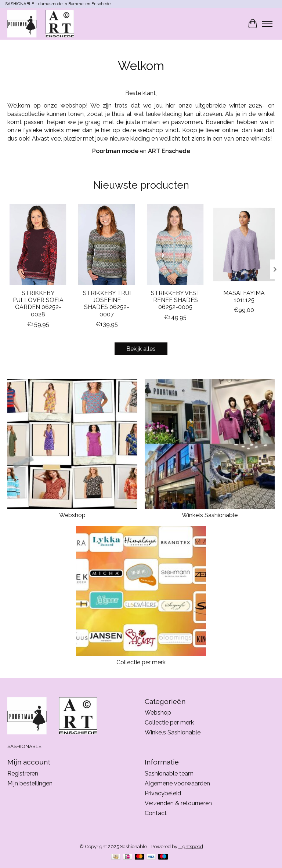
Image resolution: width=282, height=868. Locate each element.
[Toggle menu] (267, 24)
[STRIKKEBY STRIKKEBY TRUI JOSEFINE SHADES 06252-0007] (107, 244)
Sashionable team (169, 773)
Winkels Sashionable (210, 515)
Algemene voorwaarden (177, 783)
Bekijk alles (141, 349)
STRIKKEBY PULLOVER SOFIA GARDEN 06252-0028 (38, 304)
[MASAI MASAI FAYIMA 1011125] (244, 244)
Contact (156, 813)
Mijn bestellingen (30, 783)
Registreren (23, 773)
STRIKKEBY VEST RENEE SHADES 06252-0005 (176, 300)
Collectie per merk (141, 662)
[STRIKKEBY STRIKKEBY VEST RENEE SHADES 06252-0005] (175, 244)
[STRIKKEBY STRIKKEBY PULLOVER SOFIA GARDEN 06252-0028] (38, 244)
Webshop (72, 515)
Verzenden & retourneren (178, 803)
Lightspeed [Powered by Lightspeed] (191, 846)
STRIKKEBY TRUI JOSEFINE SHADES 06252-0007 (107, 304)
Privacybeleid (163, 793)
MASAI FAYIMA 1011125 (244, 297)
